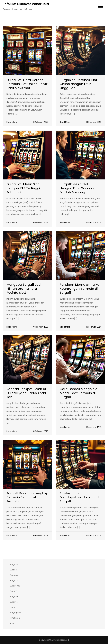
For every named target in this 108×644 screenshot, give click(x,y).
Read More (12, 122)
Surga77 (14, 591)
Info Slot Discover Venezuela (26, 4)
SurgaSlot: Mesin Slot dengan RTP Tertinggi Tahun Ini (23, 188)
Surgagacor (16, 613)
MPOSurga (15, 618)
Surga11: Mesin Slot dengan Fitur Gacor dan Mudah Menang (79, 188)
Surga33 (14, 581)
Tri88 (12, 623)
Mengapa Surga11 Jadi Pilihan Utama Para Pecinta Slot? (24, 289)
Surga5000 (15, 586)
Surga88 (14, 564)
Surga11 (13, 570)
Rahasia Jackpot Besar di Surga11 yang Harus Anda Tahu (26, 393)
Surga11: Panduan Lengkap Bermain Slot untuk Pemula (27, 497)
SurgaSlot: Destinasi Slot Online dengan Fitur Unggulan (78, 84)
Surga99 (14, 597)
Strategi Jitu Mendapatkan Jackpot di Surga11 (80, 497)
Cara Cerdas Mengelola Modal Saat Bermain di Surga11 (79, 393)
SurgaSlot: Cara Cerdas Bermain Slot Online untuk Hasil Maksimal (27, 84)
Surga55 (14, 602)
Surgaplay (15, 575)
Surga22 (14, 607)
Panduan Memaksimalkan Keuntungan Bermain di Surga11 (81, 289)
